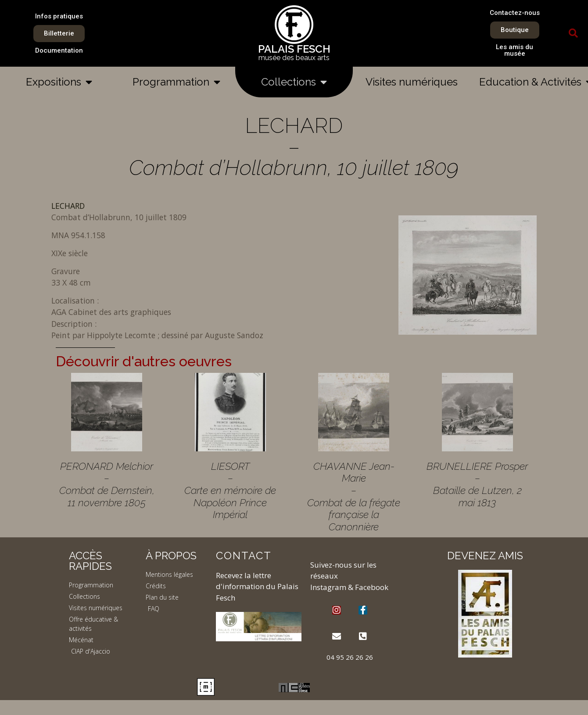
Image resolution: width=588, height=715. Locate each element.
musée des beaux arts (294, 58)
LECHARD (68, 206)
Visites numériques (412, 82)
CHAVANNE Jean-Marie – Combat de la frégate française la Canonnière (354, 496)
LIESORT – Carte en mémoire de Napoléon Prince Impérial (230, 490)
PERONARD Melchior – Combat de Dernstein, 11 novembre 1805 (107, 484)
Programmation (176, 82)
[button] (574, 33)
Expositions (59, 82)
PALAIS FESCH (294, 49)
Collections (294, 82)
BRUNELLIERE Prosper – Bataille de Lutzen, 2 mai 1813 (477, 484)
